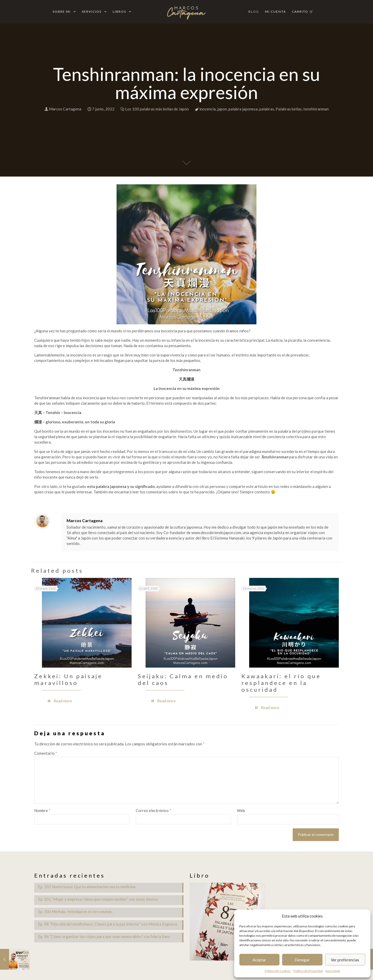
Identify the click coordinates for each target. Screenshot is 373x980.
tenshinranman (316, 109)
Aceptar (259, 960)
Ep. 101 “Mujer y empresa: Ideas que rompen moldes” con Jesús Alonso (98, 899)
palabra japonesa (243, 109)
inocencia (208, 109)
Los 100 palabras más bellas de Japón (157, 109)
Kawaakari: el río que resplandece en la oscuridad (281, 683)
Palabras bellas (289, 109)
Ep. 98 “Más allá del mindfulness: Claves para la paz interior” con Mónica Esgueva (107, 924)
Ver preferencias (345, 960)
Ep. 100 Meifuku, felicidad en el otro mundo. (75, 912)
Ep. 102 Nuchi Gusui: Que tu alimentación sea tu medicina (87, 887)
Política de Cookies (278, 971)
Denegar (302, 960)
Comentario (46, 753)
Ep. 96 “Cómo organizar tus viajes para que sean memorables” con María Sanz (104, 936)
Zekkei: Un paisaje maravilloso (68, 679)
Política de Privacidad (308, 971)
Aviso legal (333, 971)
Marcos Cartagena (65, 109)
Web (241, 810)
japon (222, 109)
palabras (267, 109)
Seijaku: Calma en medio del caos (183, 679)
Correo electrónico (153, 810)
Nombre (42, 810)
